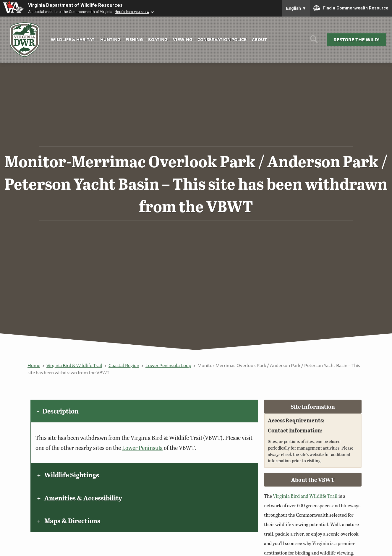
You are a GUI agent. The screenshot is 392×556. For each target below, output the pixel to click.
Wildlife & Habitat (73, 39)
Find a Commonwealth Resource (351, 8)
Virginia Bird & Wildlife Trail (74, 365)
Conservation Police (222, 39)
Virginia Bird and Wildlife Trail (305, 496)
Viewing (183, 39)
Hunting (110, 39)
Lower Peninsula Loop (168, 365)
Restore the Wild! (357, 40)
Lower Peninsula (142, 448)
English (296, 8)
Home (34, 365)
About (259, 39)
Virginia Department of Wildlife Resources (75, 5)
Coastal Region (124, 365)
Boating (158, 39)
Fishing (134, 39)
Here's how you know (132, 12)
